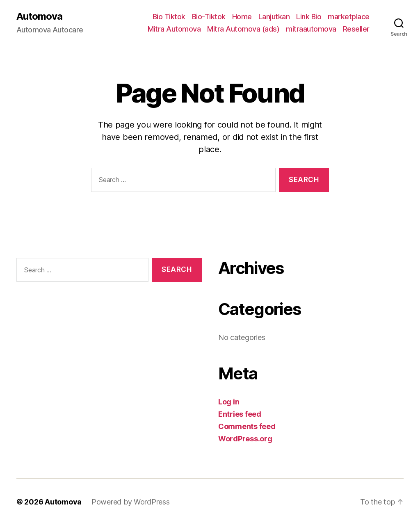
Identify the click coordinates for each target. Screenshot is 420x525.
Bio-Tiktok (209, 17)
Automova (39, 16)
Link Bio (309, 17)
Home (242, 17)
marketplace (349, 17)
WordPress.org (245, 439)
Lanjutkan (274, 17)
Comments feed (247, 426)
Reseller (356, 29)
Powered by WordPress (131, 502)
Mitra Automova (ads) (243, 29)
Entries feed (240, 414)
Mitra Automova (174, 29)
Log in (229, 402)
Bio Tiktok (169, 17)
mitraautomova (311, 29)
